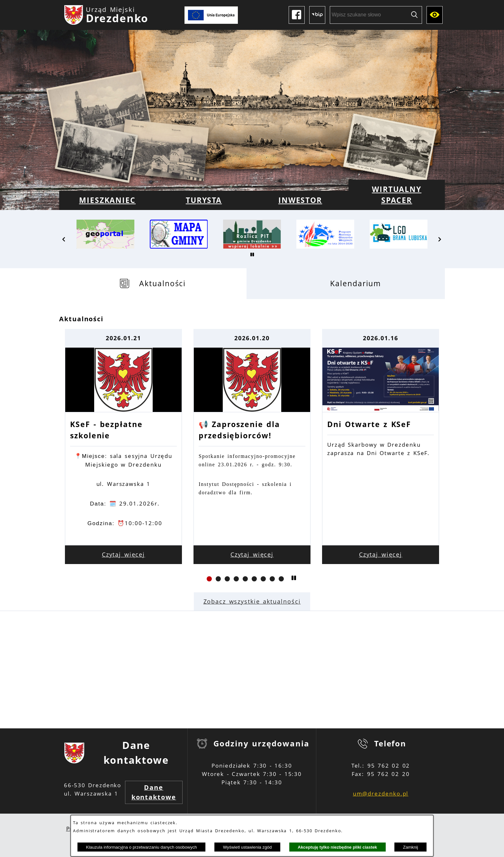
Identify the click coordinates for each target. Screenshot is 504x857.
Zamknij (411, 847)
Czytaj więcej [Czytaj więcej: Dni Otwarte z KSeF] (381, 554)
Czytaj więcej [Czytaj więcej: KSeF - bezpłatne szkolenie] (124, 554)
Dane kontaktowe (154, 792)
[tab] (153, 283)
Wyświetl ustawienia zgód (248, 847)
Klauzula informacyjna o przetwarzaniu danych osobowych (141, 847)
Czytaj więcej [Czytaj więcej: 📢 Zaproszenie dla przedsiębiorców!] (252, 554)
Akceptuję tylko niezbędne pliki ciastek (337, 847)
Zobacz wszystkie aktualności (252, 601)
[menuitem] (107, 200)
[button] (64, 239)
